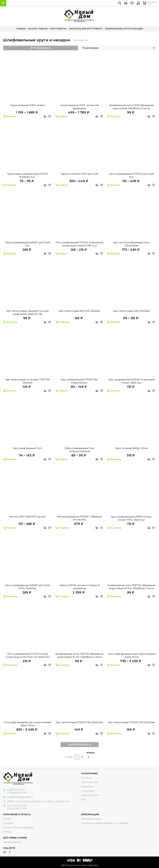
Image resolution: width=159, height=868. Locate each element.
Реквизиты (87, 786)
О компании (88, 791)
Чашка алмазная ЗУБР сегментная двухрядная (79, 107)
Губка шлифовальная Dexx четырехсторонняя (79, 450)
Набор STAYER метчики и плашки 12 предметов (79, 587)
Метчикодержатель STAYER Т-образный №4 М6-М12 (79, 518)
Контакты (86, 778)
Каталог (7, 832)
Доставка (8, 823)
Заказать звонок (12, 842)
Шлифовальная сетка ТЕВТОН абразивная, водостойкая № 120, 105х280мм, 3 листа (79, 655)
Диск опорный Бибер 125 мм (132, 448)
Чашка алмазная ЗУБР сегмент (28, 105)
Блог (84, 800)
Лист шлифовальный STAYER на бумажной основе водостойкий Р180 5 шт (79, 244)
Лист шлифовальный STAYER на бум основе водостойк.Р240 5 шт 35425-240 (27, 655)
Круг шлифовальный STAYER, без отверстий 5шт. (79, 381)
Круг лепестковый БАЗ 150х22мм (131, 311)
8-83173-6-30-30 (16, 790)
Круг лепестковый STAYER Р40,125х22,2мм (131, 722)
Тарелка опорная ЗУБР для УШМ (79, 174)
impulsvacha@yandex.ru (20, 797)
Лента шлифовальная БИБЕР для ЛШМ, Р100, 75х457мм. (28, 587)
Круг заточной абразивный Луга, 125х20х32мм (131, 244)
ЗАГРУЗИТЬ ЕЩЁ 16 (80, 745)
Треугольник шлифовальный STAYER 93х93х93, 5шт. (27, 175)
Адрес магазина (90, 795)
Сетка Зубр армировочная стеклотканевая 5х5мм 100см (27, 724)
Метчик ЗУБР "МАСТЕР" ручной (28, 517)
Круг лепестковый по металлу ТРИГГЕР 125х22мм (28, 381)
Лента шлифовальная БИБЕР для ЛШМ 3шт (27, 244)
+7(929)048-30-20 (17, 793)
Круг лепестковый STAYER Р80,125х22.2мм (79, 722)
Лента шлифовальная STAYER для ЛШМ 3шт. (132, 175)
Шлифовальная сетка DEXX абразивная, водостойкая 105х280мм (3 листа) (131, 107)
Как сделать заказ (91, 819)
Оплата (7, 819)
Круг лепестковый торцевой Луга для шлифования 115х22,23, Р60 (27, 313)
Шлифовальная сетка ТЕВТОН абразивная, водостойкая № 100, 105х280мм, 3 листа (131, 587)
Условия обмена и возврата (19, 827)
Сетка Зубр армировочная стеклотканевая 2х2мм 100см (132, 655)
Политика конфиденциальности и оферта (104, 823)
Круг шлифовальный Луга (27, 448)
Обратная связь (90, 782)
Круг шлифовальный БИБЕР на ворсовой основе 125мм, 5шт (132, 381)
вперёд (91, 755)
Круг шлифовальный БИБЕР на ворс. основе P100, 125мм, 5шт (132, 518)
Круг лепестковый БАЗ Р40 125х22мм (79, 311)
